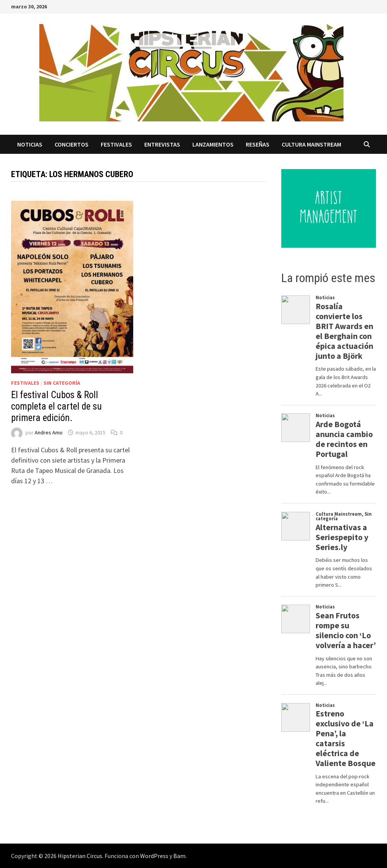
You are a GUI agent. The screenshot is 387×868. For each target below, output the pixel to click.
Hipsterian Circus (80, 856)
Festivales (116, 144)
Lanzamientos (213, 144)
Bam (179, 856)
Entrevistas (162, 144)
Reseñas (258, 144)
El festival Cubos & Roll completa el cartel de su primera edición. (56, 406)
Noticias (30, 144)
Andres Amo (49, 432)
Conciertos (72, 144)
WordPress (154, 856)
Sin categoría (62, 383)
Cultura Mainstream (311, 144)
